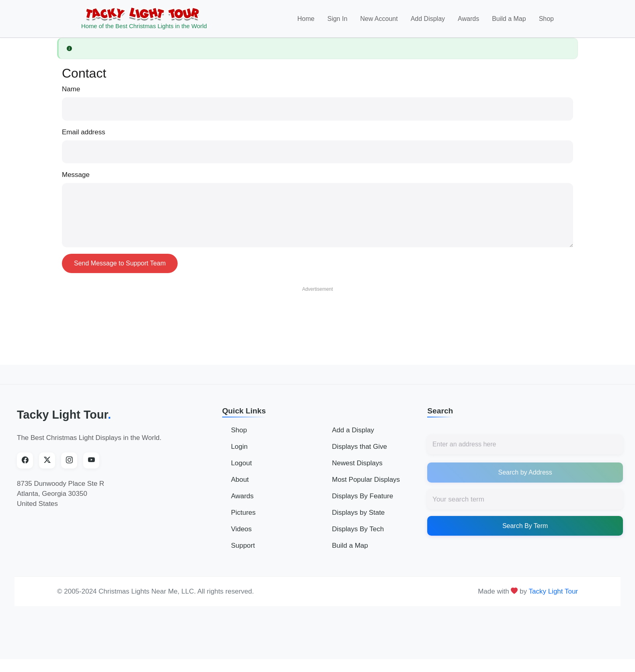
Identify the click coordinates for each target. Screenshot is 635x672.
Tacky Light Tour (64, 415)
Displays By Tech (358, 529)
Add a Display (353, 430)
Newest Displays (357, 463)
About (240, 480)
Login (240, 447)
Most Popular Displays (366, 480)
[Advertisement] (317, 314)
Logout (242, 463)
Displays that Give (359, 447)
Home (306, 19)
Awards (468, 19)
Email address (84, 132)
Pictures (243, 513)
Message (76, 175)
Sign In (337, 19)
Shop (546, 19)
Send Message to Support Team (120, 263)
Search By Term (525, 526)
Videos (242, 529)
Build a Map (509, 19)
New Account (379, 19)
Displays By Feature (363, 496)
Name (71, 89)
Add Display (428, 19)
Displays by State (358, 513)
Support (243, 546)
